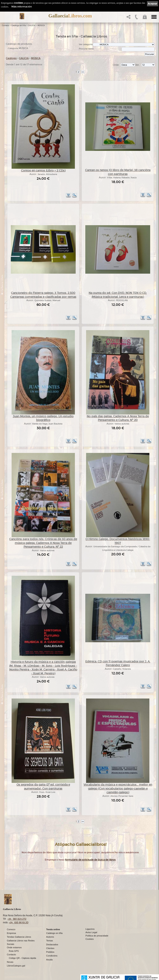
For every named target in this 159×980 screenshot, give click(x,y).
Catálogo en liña (19, 26)
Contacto (11, 954)
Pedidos (50, 952)
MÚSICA (41, 26)
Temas (50, 941)
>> (83, 72)
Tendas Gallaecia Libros (19, 937)
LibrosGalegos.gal (16, 966)
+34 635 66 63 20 (19, 922)
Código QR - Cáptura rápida (23, 958)
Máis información (22, 7)
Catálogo (11, 58)
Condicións (52, 956)
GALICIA (32, 26)
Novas (10, 962)
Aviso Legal (91, 932)
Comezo (6, 26)
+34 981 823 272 (17, 919)
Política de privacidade (97, 936)
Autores (50, 937)
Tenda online (53, 929)
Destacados (52, 944)
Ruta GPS (14, 951)
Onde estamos (14, 947)
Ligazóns (90, 929)
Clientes (50, 948)
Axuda (49, 960)
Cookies (90, 939)
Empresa (11, 933)
